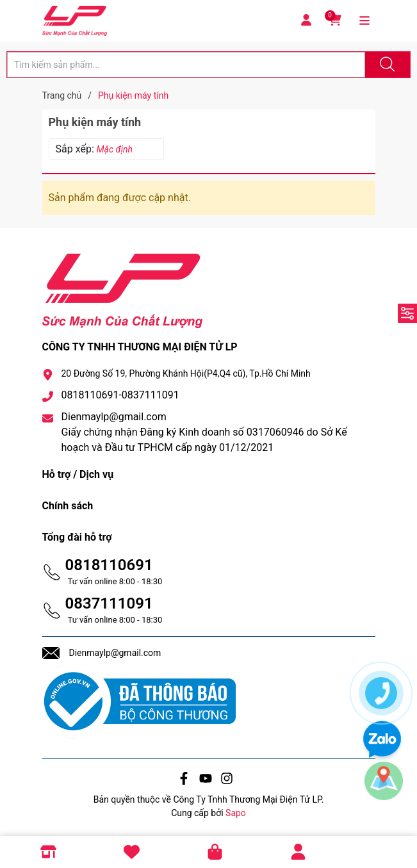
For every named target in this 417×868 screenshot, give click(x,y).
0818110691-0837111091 (120, 395)
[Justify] (386, 65)
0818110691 (109, 565)
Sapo (236, 813)
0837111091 (109, 603)
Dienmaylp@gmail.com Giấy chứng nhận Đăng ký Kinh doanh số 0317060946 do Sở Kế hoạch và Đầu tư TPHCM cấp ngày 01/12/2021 (204, 432)
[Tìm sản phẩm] (186, 65)
